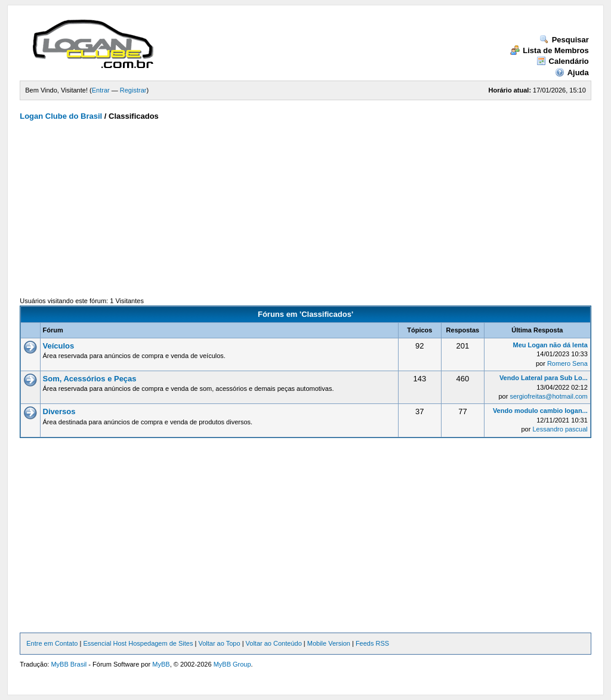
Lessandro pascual (560, 429)
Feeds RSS (372, 643)
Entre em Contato (52, 643)
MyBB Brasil (69, 664)
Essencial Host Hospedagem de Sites (138, 643)
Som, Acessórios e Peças (90, 379)
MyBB (161, 664)
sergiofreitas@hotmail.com (548, 396)
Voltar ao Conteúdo (274, 643)
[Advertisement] (305, 212)
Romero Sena (567, 363)
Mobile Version (329, 643)
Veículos (59, 346)
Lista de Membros (550, 50)
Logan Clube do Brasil (61, 116)
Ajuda (572, 73)
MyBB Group (232, 664)
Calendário (563, 61)
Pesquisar (564, 40)
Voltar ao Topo (219, 643)
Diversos (59, 411)
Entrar (101, 90)
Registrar (133, 90)
